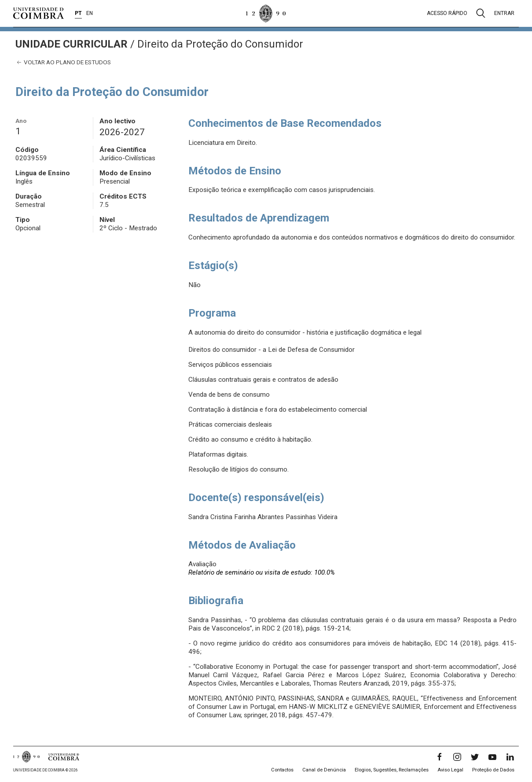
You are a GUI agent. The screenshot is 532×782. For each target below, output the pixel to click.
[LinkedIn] (510, 757)
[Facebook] (440, 757)
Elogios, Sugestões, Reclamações (392, 770)
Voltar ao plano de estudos (63, 62)
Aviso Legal (450, 770)
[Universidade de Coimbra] (39, 13)
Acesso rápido (447, 13)
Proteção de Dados (493, 770)
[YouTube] (492, 757)
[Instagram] (457, 757)
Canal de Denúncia (324, 770)
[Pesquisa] (481, 13)
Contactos (282, 770)
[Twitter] (475, 757)
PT (78, 13)
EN (90, 13)
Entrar (504, 13)
